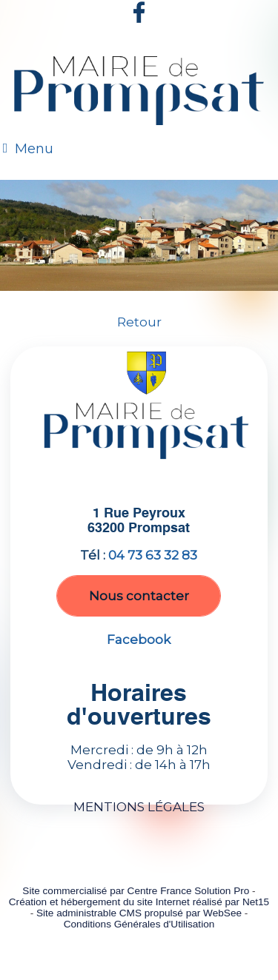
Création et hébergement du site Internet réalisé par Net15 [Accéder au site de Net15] (139, 902)
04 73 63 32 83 (153, 555)
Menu (34, 149)
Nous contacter (139, 596)
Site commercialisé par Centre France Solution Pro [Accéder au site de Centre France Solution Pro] (136, 891)
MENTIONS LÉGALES (139, 807)
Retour (139, 322)
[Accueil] (139, 93)
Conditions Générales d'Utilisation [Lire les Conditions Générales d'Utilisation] (139, 924)
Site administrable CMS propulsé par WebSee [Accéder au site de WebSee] (139, 913)
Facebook (139, 640)
